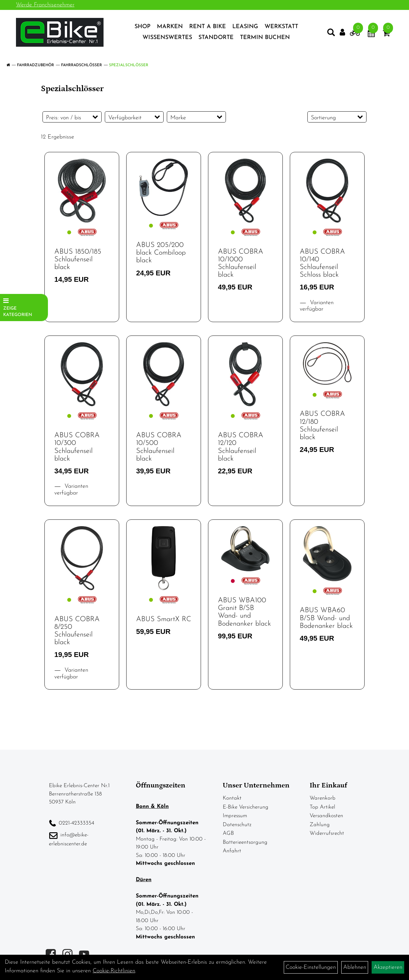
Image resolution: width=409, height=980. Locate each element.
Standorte (216, 38)
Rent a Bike (208, 27)
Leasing (245, 27)
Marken (170, 27)
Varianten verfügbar (317, 306)
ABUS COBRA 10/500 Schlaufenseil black (159, 447)
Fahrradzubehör (35, 65)
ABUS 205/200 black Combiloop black (161, 253)
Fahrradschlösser (81, 65)
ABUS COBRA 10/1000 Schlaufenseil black (241, 264)
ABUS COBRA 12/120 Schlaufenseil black (241, 447)
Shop (143, 27)
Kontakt (232, 798)
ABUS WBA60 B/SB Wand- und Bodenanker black (326, 618)
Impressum (235, 816)
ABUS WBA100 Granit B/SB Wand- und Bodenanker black (244, 612)
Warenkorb (323, 798)
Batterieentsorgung (245, 842)
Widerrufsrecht (327, 833)
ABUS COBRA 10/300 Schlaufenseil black (77, 447)
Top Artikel (322, 807)
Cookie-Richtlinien (114, 971)
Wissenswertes (167, 38)
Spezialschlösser (129, 65)
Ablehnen (355, 967)
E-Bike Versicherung (246, 807)
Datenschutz (237, 825)
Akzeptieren (388, 967)
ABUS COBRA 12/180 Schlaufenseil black (322, 426)
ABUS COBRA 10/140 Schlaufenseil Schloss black (322, 264)
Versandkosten (326, 816)
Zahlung (320, 825)
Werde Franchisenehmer (45, 5)
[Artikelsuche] (331, 34)
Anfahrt (232, 851)
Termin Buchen (265, 38)
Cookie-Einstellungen (311, 967)
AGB (228, 833)
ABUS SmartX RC (164, 619)
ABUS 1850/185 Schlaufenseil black (78, 260)
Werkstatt (281, 27)
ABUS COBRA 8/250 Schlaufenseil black (77, 631)
